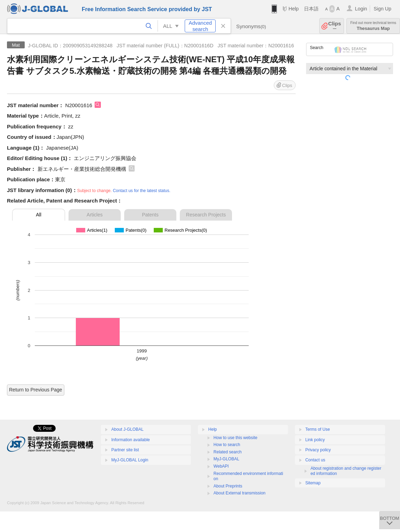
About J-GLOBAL (127, 429)
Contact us (315, 460)
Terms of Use (318, 429)
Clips (335, 26)
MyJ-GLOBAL (226, 459)
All (39, 215)
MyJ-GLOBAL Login (130, 460)
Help (293, 9)
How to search (227, 445)
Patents (150, 215)
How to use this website (235, 438)
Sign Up (382, 9)
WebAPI (221, 466)
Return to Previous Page (36, 390)
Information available (131, 440)
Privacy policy (318, 450)
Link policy (315, 440)
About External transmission (239, 493)
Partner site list (125, 450)
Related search (228, 452)
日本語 (311, 9)
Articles (95, 215)
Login (361, 9)
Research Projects (206, 215)
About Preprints (228, 486)
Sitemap (313, 483)
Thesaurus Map (373, 26)
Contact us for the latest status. (141, 191)
